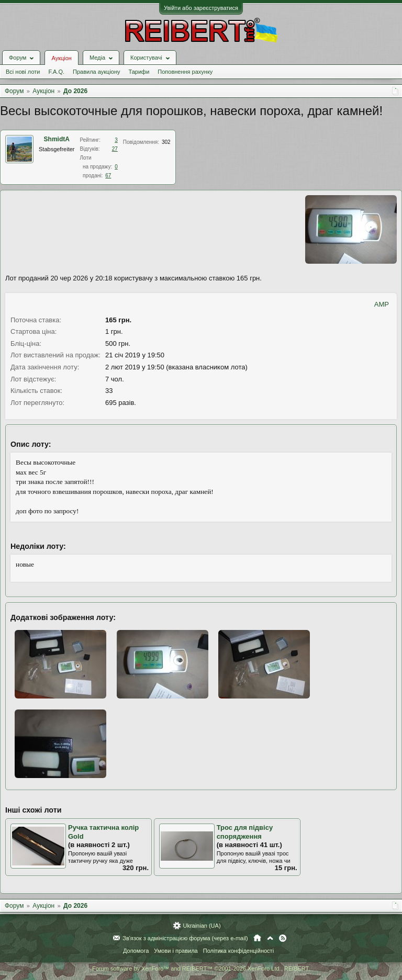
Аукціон (61, 58)
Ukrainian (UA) (202, 926)
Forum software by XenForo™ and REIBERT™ (201, 968)
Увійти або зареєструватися (201, 8)
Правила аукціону (96, 72)
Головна (257, 938)
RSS (283, 938)
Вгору (270, 938)
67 (108, 176)
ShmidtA (57, 139)
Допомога (136, 951)
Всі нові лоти (23, 72)
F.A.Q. (56, 72)
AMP (382, 304)
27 (115, 149)
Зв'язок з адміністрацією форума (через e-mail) (185, 938)
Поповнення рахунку (185, 72)
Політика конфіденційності (238, 951)
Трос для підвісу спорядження (245, 832)
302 (166, 142)
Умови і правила (176, 951)
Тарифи (139, 72)
